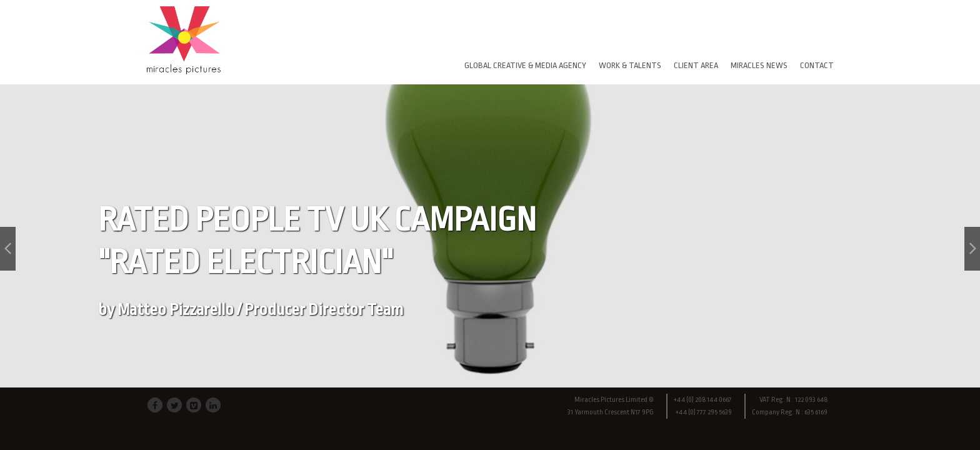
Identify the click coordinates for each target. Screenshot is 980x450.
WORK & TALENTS (630, 65)
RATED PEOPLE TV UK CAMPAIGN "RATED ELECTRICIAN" (317, 260)
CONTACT (817, 65)
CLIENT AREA (696, 65)
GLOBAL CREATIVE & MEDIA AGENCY (525, 65)
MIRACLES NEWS (759, 65)
